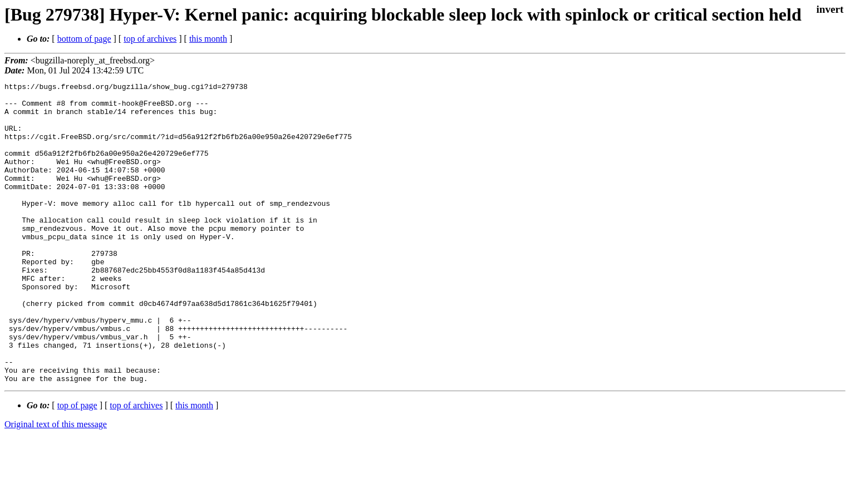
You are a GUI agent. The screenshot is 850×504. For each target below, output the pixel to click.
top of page (77, 465)
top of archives (150, 39)
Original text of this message (56, 484)
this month (208, 39)
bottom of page (84, 39)
